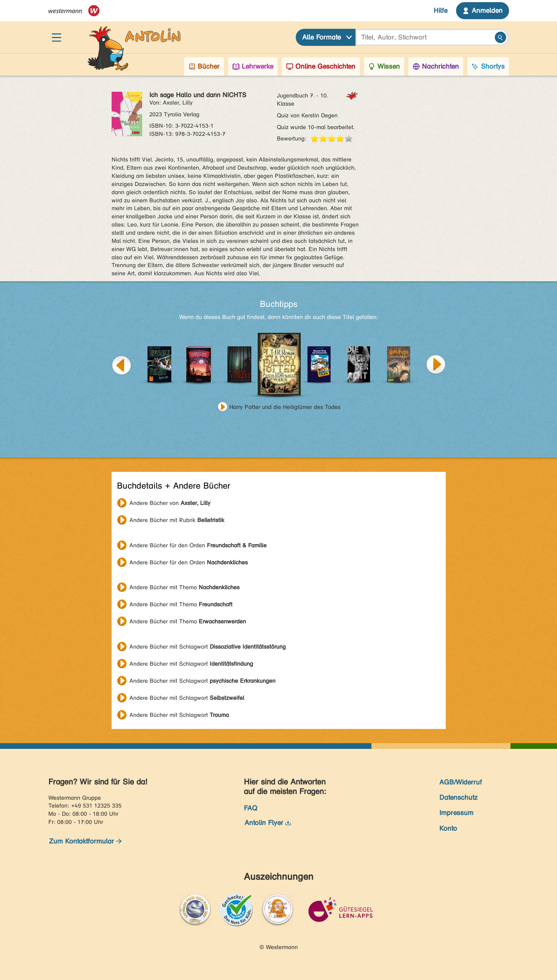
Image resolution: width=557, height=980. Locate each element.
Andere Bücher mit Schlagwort (208, 647)
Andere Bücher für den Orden (198, 545)
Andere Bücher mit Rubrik (177, 520)
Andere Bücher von (170, 503)
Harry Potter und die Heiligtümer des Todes (285, 407)
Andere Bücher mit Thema (184, 587)
